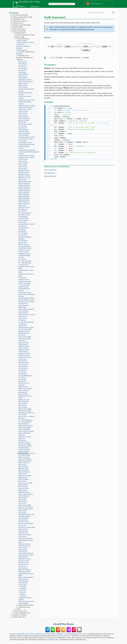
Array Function (23, 65)
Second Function (23, 489)
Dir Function (22, 211)
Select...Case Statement (26, 82)
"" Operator (22, 594)
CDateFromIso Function (26, 107)
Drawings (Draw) (18, 23)
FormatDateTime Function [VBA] (26, 267)
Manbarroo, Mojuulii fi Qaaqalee (23, 47)
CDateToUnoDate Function (27, 106)
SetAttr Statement (24, 496)
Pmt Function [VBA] (24, 444)
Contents (14, 13)
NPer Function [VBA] (25, 409)
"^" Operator (22, 596)
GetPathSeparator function (27, 298)
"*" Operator (22, 588)
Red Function (22, 464)
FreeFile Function (24, 280)
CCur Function (23, 87)
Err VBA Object (23, 233)
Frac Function (23, 278)
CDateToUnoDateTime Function (25, 94)
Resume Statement (24, 472)
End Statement (23, 217)
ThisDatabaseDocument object (26, 541)
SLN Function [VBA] (25, 505)
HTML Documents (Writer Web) (22, 17)
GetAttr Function (24, 287)
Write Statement (23, 581)
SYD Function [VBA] (25, 535)
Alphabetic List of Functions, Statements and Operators (25, 58)
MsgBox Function (24, 400)
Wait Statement (23, 568)
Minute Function (23, 387)
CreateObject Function (25, 143)
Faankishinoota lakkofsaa (26, 413)
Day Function (22, 180)
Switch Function (23, 533)
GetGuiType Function (25, 292)
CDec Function (23, 115)
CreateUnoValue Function (26, 157)
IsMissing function (24, 350)
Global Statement (24, 305)
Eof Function (22, 222)
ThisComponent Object (25, 538)
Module (21, 6)
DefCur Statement (24, 187)
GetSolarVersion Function (26, 300)
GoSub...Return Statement (26, 309)
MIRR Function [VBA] (25, 389)
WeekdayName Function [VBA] (26, 575)
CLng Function (23, 128)
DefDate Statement (24, 189)
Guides (18, 609)
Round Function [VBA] (25, 483)
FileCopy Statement (24, 246)
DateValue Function (24, 178)
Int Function (22, 335)
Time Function (23, 548)
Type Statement (23, 557)
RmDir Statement (24, 479)
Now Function (23, 407)
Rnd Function (22, 481)
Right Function (23, 477)
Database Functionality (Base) (22, 25)
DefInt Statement (24, 194)
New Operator (23, 403)
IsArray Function (23, 342)
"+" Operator (22, 590)
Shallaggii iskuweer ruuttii (26, 514)
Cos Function (22, 141)
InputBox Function (24, 331)
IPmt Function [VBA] (25, 337)
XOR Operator (23, 583)
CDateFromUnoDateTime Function (26, 90)
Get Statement (23, 304)
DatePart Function (24, 174)
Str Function (22, 525)
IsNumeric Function (24, 353)
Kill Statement (23, 361)
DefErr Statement (24, 193)
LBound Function (24, 363)
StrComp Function (24, 522)
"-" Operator (22, 587)
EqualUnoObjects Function (27, 224)
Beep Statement (23, 74)
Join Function (22, 359)
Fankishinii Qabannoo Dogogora (25, 238)
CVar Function (23, 165)
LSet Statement (23, 366)
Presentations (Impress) (20, 21)
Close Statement (23, 130)
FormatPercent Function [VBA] (26, 275)
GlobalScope (22, 72)
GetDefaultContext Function (24, 290)
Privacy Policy (30, 634)
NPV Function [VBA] (25, 411)
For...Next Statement (25, 261)
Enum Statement (23, 218)
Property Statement (24, 450)
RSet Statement (23, 485)
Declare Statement (24, 183)
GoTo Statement (23, 311)
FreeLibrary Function (25, 281)
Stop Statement (23, 520)
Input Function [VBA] (25, 329)
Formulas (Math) (18, 27)
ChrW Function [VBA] (25, 124)
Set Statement (23, 498)
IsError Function (23, 348)
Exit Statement (23, 241)
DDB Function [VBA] (25, 181)
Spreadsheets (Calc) (19, 19)
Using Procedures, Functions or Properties (25, 43)
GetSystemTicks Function (26, 302)
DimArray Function (24, 207)
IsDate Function (23, 344)
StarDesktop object (24, 516)
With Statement (23, 579)
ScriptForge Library (24, 607)
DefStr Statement (24, 202)
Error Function (23, 235)
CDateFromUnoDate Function (25, 103)
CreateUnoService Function (27, 150)
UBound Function (24, 562)
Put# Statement (23, 453)
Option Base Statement (25, 426)
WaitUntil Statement (25, 570)
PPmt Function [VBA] (25, 446)
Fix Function (22, 259)
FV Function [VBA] (24, 285)
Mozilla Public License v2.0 (62, 636)
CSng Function (23, 159)
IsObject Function (24, 355)
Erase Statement (23, 228)
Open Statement (23, 424)
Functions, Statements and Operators (25, 53)
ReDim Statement (24, 463)
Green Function (23, 313)
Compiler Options (22, 41)
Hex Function (22, 316)
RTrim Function (23, 487)
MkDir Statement (24, 390)
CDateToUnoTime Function (27, 100)
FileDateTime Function (25, 248)
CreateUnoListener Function (24, 147)
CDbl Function (23, 113)
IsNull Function (23, 352)
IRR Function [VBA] (24, 339)
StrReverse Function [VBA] (27, 527)
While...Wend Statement (26, 577)
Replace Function (24, 468)
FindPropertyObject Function (24, 256)
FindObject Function (25, 254)
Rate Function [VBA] (25, 459)
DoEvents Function (24, 215)
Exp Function (22, 243)
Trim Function (23, 551)
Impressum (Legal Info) (17, 634)
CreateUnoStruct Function (26, 156)
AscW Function (23, 69)
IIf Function (22, 320)
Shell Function (23, 501)
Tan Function (22, 537)
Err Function (22, 231)
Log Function (22, 381)
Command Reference (23, 39)
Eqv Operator (22, 226)
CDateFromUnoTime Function (25, 97)
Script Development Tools (22, 613)
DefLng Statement (24, 196)
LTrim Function (23, 368)
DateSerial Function (24, 176)
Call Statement (23, 78)
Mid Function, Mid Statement (24, 384)
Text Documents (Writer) (20, 15)
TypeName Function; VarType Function (25, 560)
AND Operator (23, 63)
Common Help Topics (19, 617)
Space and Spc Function (26, 507)
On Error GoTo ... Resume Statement (26, 417)
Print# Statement (24, 448)
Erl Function (22, 230)
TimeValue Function (24, 546)
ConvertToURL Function (26, 139)
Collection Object (24, 132)
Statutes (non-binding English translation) (50, 634)
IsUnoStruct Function (25, 357)
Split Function (23, 511)
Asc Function (22, 67)
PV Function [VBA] (24, 455)
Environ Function (24, 220)
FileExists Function (24, 250)
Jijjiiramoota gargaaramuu (26, 601)
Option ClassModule (25, 427)
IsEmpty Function (24, 346)
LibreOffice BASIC (20, 33)
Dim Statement (23, 209)
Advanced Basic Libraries (26, 605)
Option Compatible (24, 133)
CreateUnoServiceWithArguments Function (27, 153)
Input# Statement (24, 333)
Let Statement (23, 374)
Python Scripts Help (21, 611)
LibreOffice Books (64, 624)
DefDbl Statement (24, 191)
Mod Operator (23, 392)
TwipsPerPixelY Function (26, 555)
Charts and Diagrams (19, 29)
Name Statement (24, 402)
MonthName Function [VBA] (25, 397)
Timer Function (23, 550)
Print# (55, 27)
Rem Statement (23, 466)
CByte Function (23, 85)
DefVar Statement (24, 204)
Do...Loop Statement (25, 213)
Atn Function (22, 71)
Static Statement (24, 518)
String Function (23, 529)
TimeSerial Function (24, 544)
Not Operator (22, 405)
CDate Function (23, 111)
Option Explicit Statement (26, 431)
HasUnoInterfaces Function (27, 315)
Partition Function (24, 442)
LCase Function (23, 365)
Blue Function (23, 76)
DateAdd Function (24, 170)
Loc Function (22, 378)
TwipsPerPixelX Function (26, 553)
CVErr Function (23, 167)
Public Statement (24, 452)
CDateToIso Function (25, 109)
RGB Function (23, 474)
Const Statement (24, 135)
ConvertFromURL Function (27, 137)
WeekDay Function (24, 572)
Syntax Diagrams (22, 50)
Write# (100, 27)
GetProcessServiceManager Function (27, 295)
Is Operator (22, 341)
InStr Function (23, 326)
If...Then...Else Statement (26, 322)
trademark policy (53, 640)
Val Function (22, 566)
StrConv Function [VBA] (26, 524)
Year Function (23, 585)
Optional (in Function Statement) (25, 438)
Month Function (23, 394)
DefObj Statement (24, 198)
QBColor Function (24, 457)
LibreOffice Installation (19, 615)
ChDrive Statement (24, 119)
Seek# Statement (24, 492)
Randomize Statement (25, 461)
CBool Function (23, 83)
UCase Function (23, 564)
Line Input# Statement (25, 376)
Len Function (22, 372)
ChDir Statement (24, 117)
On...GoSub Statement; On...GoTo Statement (25, 421)
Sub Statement (23, 531)
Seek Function (23, 490)
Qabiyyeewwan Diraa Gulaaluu (25, 599)
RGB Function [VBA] (25, 476)
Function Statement (24, 283)
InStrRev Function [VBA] (26, 328)
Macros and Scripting (19, 31)
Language (34, 6)
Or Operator (22, 440)
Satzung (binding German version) (76, 634)
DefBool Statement (24, 185)
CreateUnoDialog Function (27, 144)
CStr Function (23, 161)
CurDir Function (23, 163)
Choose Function (24, 120)
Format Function (23, 265)
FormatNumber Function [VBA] (26, 271)
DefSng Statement (24, 200)
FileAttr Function (24, 244)
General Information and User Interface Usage (25, 36)
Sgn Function (22, 500)
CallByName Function (25, 80)
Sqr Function (22, 513)
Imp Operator (22, 324)
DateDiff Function (24, 172)
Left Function (22, 370)
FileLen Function (23, 252)
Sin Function (22, 503)
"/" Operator (22, 592)
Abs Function (22, 61)
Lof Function (22, 379)
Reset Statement (23, 470)
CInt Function (23, 126)
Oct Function (22, 415)
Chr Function (22, 122)
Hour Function (23, 318)
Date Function (23, 169)
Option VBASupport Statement (24, 434)
